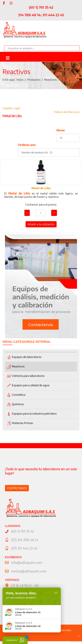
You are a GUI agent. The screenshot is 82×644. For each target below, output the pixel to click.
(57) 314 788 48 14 (25, 540)
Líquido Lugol (11, 108)
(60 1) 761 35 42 (41, 7)
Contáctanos (17, 488)
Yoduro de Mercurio (67, 112)
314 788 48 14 (29, 15)
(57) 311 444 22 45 (24, 548)
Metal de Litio (41, 188)
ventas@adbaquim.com (29, 571)
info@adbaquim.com (27, 563)
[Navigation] (8, 57)
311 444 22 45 (53, 15)
